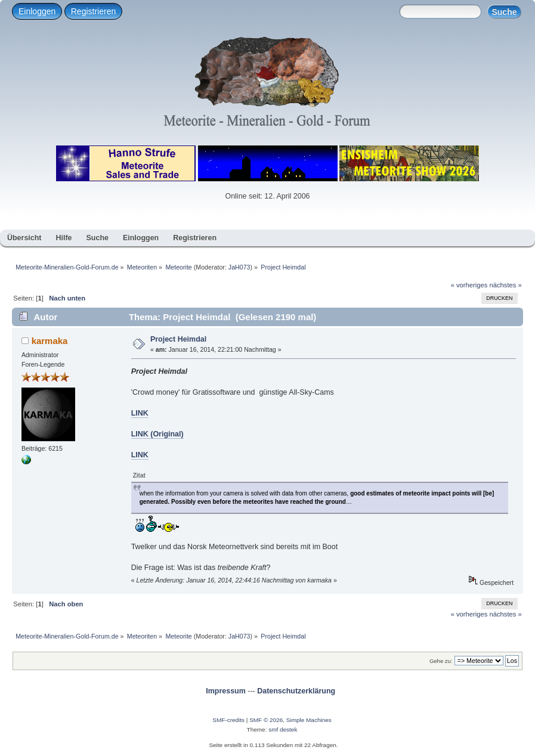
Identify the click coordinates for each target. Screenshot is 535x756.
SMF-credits (228, 720)
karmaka (50, 341)
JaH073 (239, 267)
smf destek (283, 729)
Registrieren (93, 11)
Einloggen (37, 11)
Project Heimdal (178, 339)
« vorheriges (469, 285)
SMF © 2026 (266, 720)
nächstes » (506, 285)
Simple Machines (309, 720)
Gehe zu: (441, 661)
